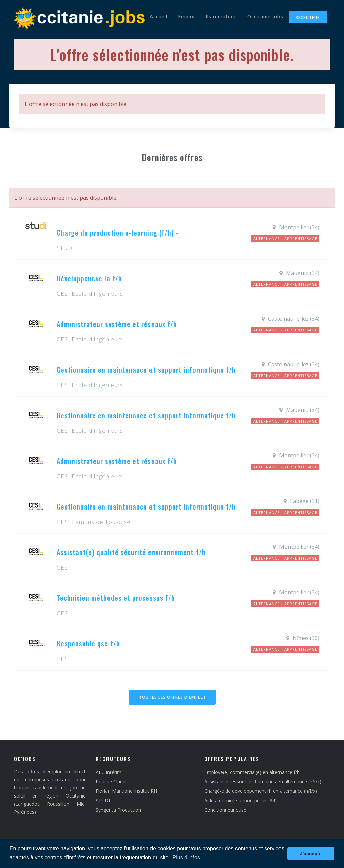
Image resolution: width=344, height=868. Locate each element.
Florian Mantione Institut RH (126, 791)
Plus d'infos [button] (186, 857)
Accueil (159, 17)
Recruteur (308, 18)
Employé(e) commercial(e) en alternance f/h (252, 772)
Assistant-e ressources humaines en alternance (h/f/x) (263, 782)
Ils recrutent (221, 17)
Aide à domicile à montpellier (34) (241, 800)
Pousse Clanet (111, 782)
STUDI (103, 800)
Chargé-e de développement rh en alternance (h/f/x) (261, 791)
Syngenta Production (118, 810)
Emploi (186, 17)
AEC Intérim (109, 772)
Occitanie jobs (265, 17)
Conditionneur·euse (225, 810)
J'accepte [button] (311, 854)
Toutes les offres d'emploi (172, 697)
